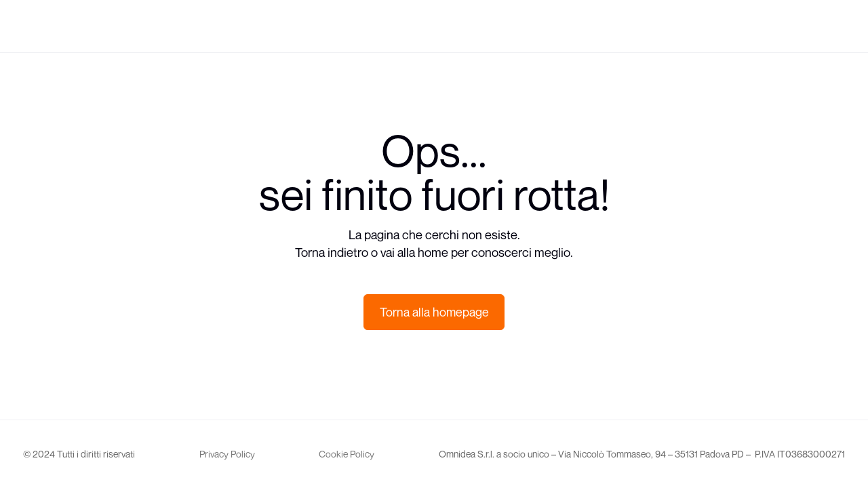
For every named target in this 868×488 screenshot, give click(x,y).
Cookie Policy (347, 454)
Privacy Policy (227, 454)
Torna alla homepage (434, 312)
